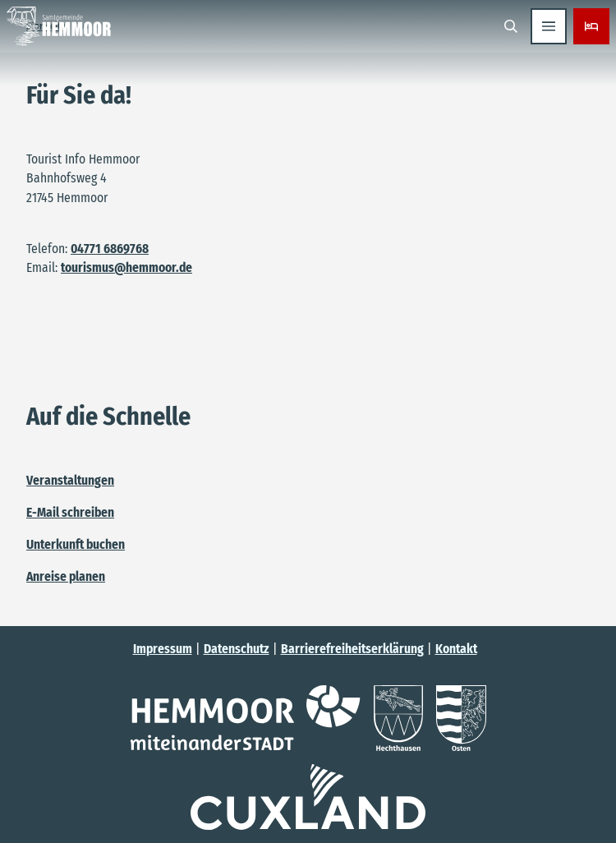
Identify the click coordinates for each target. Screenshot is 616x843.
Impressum (163, 649)
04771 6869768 (110, 249)
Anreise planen (66, 576)
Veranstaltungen (70, 480)
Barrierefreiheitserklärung (352, 649)
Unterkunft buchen (76, 544)
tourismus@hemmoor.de (126, 267)
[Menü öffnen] (549, 26)
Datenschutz (237, 649)
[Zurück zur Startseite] (59, 26)
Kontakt (456, 649)
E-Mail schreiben (70, 512)
